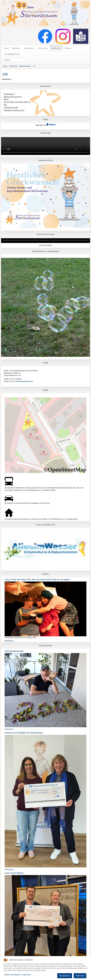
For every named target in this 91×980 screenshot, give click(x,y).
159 (5, 74)
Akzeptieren (65, 976)
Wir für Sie (43, 48)
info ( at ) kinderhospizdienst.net (21, 381)
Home (5, 66)
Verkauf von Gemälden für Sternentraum (24, 733)
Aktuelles (17, 48)
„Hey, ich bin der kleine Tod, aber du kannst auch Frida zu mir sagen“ (37, 579)
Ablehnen (80, 976)
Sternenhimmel (25, 66)
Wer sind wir (30, 48)
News (7, 48)
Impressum (26, 975)
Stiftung (68, 48)
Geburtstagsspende (14, 651)
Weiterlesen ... (10, 641)
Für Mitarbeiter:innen (12, 54)
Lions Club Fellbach (14, 873)
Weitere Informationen (12, 975)
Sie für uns (56, 48)
